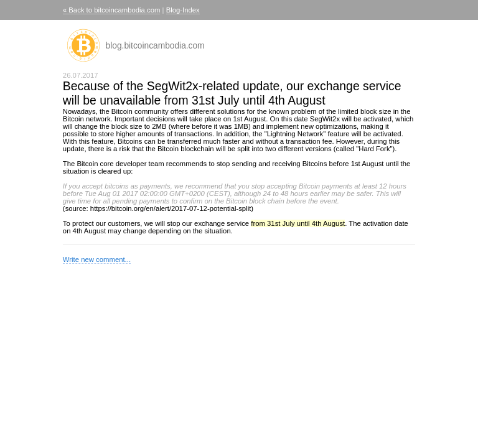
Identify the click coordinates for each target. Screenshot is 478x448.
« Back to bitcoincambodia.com (112, 10)
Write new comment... (97, 259)
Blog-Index (183, 10)
